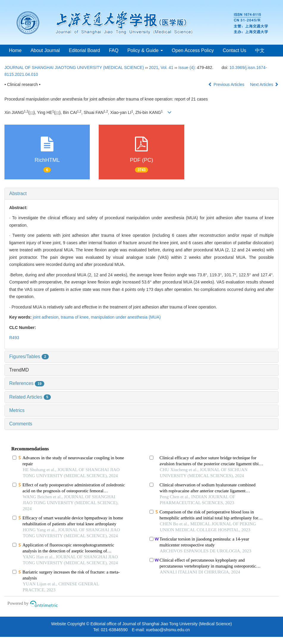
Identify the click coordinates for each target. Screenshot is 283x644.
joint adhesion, (47, 317)
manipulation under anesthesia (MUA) (126, 317)
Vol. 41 (167, 68)
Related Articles (30, 397)
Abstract (18, 193)
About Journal (45, 50)
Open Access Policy (193, 50)
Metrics (17, 410)
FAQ (114, 50)
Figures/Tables (29, 357)
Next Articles (264, 84)
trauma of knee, (76, 317)
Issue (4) (186, 68)
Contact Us (234, 50)
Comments (21, 424)
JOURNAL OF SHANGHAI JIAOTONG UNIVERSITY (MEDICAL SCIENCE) (74, 68)
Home (15, 50)
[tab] (141, 194)
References (27, 383)
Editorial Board (84, 50)
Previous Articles (227, 84)
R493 (14, 338)
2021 (154, 68)
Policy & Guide (145, 50)
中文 (260, 50)
